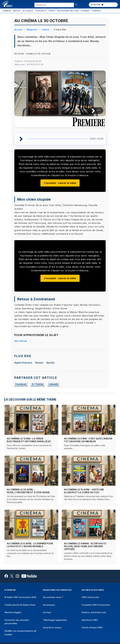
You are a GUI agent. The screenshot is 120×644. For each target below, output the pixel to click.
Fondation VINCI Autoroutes (96, 605)
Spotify (50, 363)
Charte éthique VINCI (92, 628)
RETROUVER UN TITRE (68, 11)
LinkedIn (54, 384)
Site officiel (21, 341)
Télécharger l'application (55, 620)
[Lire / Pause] (91, 111)
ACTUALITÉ (28, 11)
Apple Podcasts (23, 363)
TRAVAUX (7, 11)
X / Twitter (38, 384)
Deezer (39, 363)
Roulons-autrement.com (94, 612)
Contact (47, 612)
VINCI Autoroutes (90, 597)
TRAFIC (52, 11)
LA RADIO (85, 11)
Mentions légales (13, 612)
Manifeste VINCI (90, 620)
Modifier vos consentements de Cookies (20, 633)
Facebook (21, 384)
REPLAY (17, 11)
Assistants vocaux (52, 628)
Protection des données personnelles (17, 622)
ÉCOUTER (98, 5)
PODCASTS (41, 11)
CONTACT (97, 11)
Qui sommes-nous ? (53, 597)
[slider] (58, 139)
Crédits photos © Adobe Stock (20, 605)
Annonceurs (49, 605)
